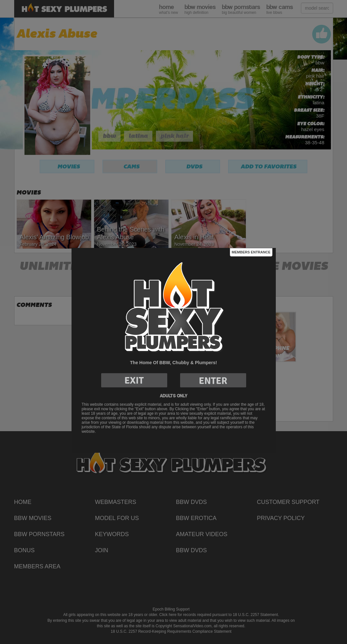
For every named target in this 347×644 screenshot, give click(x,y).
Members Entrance (251, 252)
